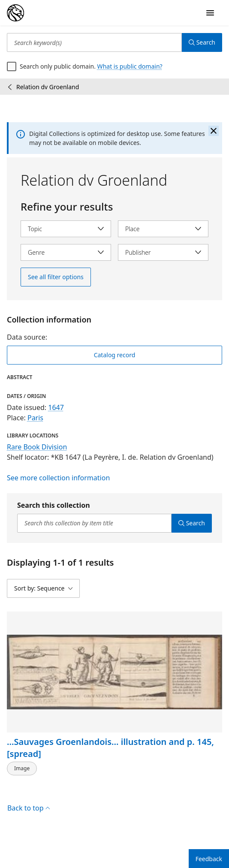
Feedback (209, 859)
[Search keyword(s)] (94, 42)
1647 (56, 407)
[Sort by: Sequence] (43, 588)
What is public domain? (130, 66)
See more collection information (58, 478)
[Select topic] (66, 229)
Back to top (29, 808)
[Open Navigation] (210, 13)
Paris (35, 418)
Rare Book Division (37, 447)
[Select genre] (66, 252)
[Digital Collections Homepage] (15, 13)
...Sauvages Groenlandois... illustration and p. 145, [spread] (110, 748)
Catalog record (115, 355)
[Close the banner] (214, 131)
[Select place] (163, 229)
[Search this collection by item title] (94, 523)
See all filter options (56, 277)
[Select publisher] (163, 252)
